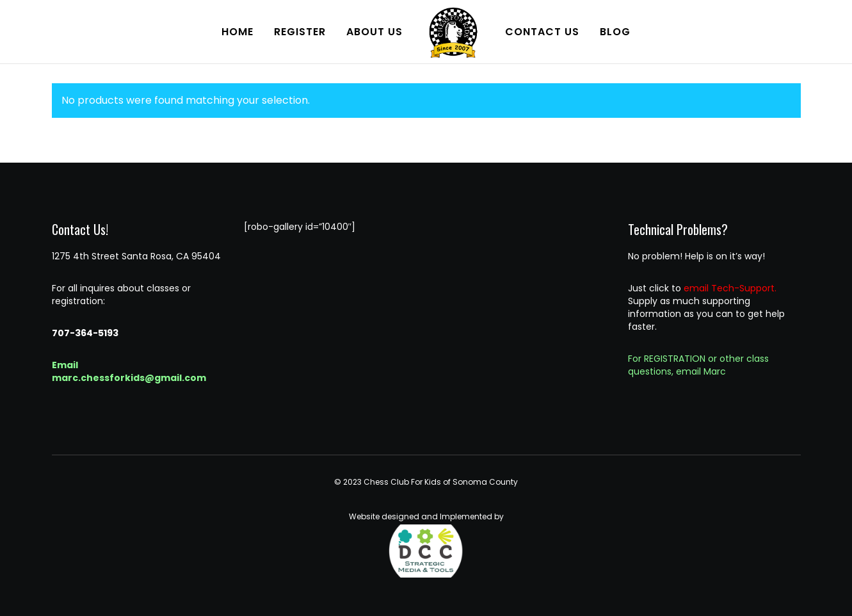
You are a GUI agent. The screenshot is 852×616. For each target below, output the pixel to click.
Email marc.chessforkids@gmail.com (129, 371)
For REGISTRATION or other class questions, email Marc (698, 365)
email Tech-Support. (730, 288)
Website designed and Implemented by (426, 544)
